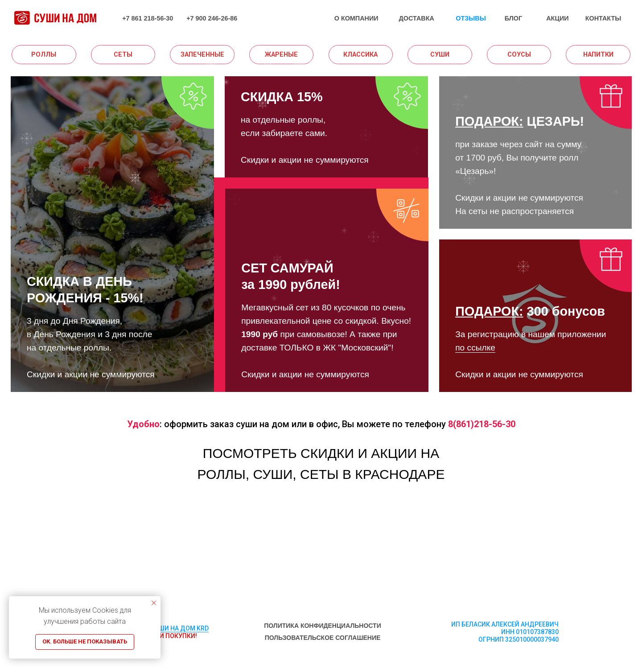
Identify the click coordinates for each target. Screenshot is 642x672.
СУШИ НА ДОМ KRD (179, 628)
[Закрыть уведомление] (154, 603)
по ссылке (475, 348)
